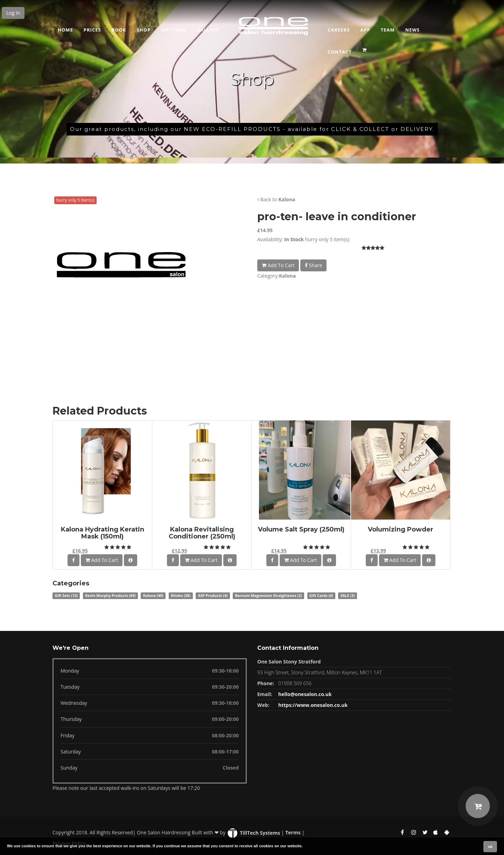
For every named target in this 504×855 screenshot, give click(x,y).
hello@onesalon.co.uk (305, 694)
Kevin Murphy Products (110, 596)
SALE (348, 596)
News (413, 30)
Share (313, 265)
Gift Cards (321, 596)
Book (119, 30)
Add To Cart (278, 265)
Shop (144, 30)
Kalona (287, 199)
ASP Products (213, 596)
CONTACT (340, 52)
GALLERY (208, 30)
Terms (293, 833)
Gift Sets (66, 596)
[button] (365, 48)
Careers (339, 30)
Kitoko (181, 596)
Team (388, 30)
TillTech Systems (254, 833)
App (365, 30)
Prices (92, 30)
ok (490, 847)
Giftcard (174, 30)
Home (65, 30)
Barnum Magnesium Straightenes (269, 596)
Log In (13, 13)
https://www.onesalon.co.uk (313, 705)
